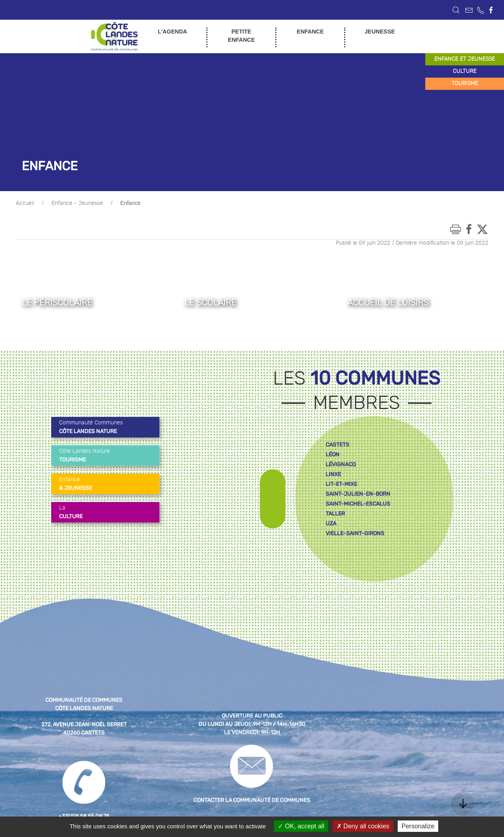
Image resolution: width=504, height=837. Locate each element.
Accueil (25, 203)
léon (333, 455)
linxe (333, 474)
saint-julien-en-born (358, 494)
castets (337, 445)
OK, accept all (301, 826)
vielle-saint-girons (355, 533)
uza (331, 524)
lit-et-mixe (341, 484)
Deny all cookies (363, 826)
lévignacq (341, 464)
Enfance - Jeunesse (77, 203)
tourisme (465, 84)
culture (465, 71)
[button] (456, 10)
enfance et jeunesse (465, 59)
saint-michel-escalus (358, 504)
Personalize (418, 826)
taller (335, 514)
